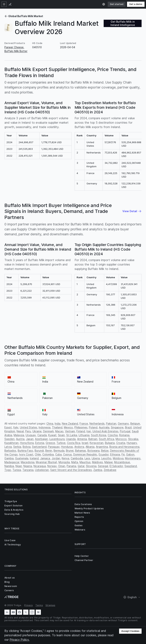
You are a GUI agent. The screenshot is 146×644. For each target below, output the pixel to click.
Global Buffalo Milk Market (24, 16)
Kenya (65, 458)
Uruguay (31, 435)
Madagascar (12, 462)
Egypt (8, 427)
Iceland (34, 458)
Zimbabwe (110, 470)
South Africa (107, 439)
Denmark (48, 431)
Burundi (39, 451)
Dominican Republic (85, 454)
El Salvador (116, 466)
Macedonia (28, 462)
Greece (50, 443)
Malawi (109, 462)
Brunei (70, 451)
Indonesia (45, 427)
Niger (19, 466)
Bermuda (59, 451)
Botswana (94, 451)
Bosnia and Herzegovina (124, 447)
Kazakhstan (12, 443)
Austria (20, 439)
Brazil (128, 427)
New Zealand (70, 423)
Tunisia (17, 470)
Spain (61, 435)
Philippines (81, 427)
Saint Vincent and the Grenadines (71, 470)
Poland (93, 427)
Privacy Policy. (20, 640)
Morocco (121, 439)
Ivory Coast (26, 454)
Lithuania (84, 435)
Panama (71, 466)
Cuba (58, 454)
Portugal (125, 431)
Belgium (135, 423)
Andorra (79, 447)
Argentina (102, 447)
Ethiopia (115, 454)
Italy (16, 427)
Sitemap (50, 605)
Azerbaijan (41, 439)
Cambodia (77, 458)
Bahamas (81, 451)
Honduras (67, 447)
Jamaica (45, 458)
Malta (75, 462)
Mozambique (122, 462)
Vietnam (70, 431)
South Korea (99, 435)
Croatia (121, 443)
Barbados (10, 451)
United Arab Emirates (105, 431)
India (58, 423)
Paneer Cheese (14, 47)
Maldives (97, 462)
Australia (104, 427)
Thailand (57, 427)
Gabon (130, 454)
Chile (38, 454)
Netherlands (97, 423)
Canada (42, 435)
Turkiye (61, 443)
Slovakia (133, 439)
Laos (87, 458)
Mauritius (85, 462)
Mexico (68, 427)
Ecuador (104, 454)
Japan (30, 439)
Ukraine (37, 431)
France (84, 423)
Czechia (113, 435)
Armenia (82, 439)
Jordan (56, 458)
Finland (81, 431)
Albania (90, 447)
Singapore (117, 427)
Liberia (96, 458)
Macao (59, 431)
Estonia (40, 443)
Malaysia (19, 435)
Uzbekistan (42, 470)
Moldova (118, 458)
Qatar (81, 466)
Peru (28, 431)
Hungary (132, 443)
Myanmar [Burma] (46, 462)
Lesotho (106, 458)
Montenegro (133, 458)
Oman (62, 466)
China (50, 423)
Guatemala (22, 458)
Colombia (48, 454)
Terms (39, 605)
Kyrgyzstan (97, 443)
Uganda (71, 439)
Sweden (9, 439)
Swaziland (131, 466)
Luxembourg (57, 439)
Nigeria (28, 466)
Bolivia (27, 447)
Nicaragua (40, 466)
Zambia (98, 470)
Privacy (29, 605)
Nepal (20, 431)
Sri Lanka (72, 435)
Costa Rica (74, 443)
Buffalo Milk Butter (16, 51)
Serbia (17, 447)
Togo (8, 470)
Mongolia (64, 462)
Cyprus (67, 454)
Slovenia (91, 466)
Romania (124, 435)
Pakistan (111, 423)
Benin (49, 451)
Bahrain (93, 439)
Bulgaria (110, 443)
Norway (52, 466)
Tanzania (28, 470)
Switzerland (39, 447)
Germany (123, 423)
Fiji (123, 454)
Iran (89, 431)
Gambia (9, 458)
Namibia (9, 466)
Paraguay (54, 447)
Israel (85, 443)
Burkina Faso (25, 451)
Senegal (103, 466)
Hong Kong (27, 443)
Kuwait (52, 435)
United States (29, 427)
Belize (105, 451)
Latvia (8, 447)
